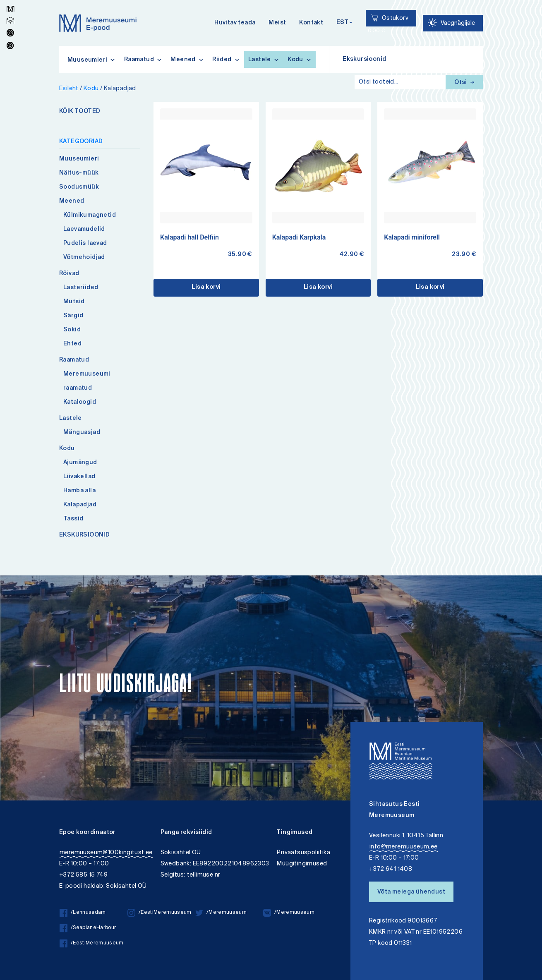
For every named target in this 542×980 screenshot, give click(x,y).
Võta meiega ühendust (411, 892)
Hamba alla (79, 491)
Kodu (300, 60)
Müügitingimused (302, 864)
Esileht (69, 89)
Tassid (73, 519)
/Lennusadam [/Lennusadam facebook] (83, 913)
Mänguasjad (82, 433)
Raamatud (143, 60)
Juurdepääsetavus (14, 1)
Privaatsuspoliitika (303, 853)
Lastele (264, 60)
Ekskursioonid (364, 60)
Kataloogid (80, 403)
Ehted (72, 344)
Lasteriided (81, 288)
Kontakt (311, 23)
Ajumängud (80, 463)
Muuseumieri (79, 159)
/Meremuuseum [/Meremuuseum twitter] (221, 913)
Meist (277, 23)
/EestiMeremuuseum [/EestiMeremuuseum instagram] (159, 913)
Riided (226, 60)
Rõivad (69, 274)
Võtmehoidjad (84, 258)
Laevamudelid (84, 230)
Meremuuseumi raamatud (87, 381)
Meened (187, 60)
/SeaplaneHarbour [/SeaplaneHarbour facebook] (88, 928)
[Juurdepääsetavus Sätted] (453, 23)
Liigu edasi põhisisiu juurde (10, 1)
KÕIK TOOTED (80, 112)
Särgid (73, 316)
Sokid (72, 330)
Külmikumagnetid (90, 216)
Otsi (464, 83)
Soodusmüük (79, 187)
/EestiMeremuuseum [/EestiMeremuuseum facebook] (92, 943)
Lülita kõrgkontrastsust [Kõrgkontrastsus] (12, 6)
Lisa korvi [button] (206, 288)
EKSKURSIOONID (84, 535)
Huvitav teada (235, 23)
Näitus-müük (79, 173)
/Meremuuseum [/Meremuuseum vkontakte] (289, 913)
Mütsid (74, 302)
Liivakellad (79, 477)
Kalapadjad (80, 505)
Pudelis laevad (85, 244)
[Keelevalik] (344, 23)
